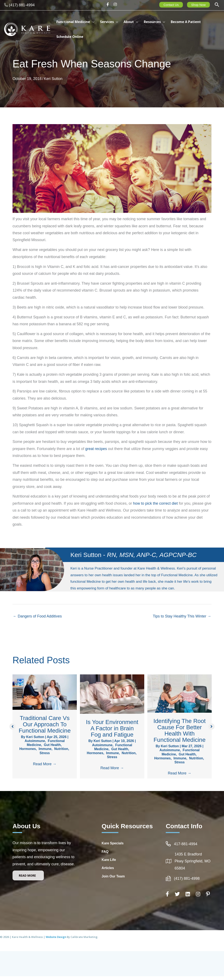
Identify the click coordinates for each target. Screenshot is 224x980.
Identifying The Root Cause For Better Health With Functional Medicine (180, 730)
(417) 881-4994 (22, 5)
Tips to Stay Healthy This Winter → (182, 616)
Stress (45, 753)
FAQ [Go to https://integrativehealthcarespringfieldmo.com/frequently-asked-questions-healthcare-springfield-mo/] (105, 855)
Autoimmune (35, 741)
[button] (217, 5)
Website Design (56, 941)
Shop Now (198, 5)
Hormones (28, 749)
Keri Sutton (53, 79)
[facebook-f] (109, 4)
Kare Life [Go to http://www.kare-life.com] (109, 863)
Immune (45, 749)
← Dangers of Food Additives (37, 616)
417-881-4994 (186, 848)
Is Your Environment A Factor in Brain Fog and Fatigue (112, 728)
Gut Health (52, 745)
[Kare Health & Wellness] (27, 29)
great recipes (96, 449)
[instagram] (116, 4)
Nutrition (61, 749)
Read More (45, 764)
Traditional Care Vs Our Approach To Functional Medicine (45, 724)
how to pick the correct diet (155, 503)
